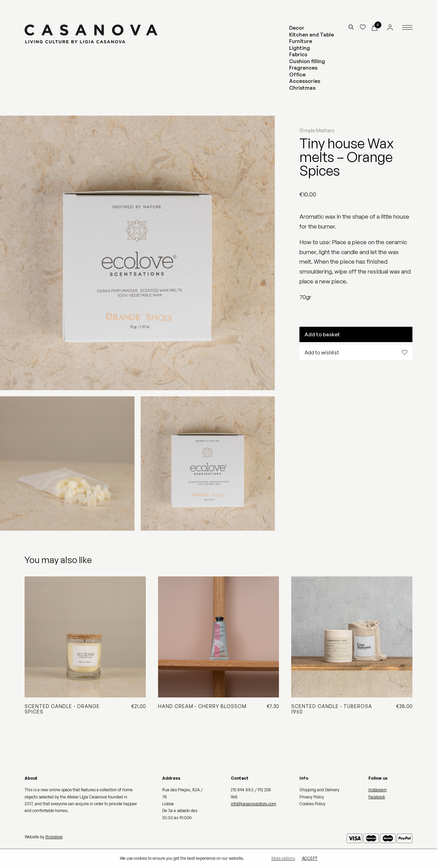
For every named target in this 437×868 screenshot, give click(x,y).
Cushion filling (307, 61)
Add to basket (322, 334)
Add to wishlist (356, 352)
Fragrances (303, 68)
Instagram (378, 790)
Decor (297, 28)
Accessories (305, 81)
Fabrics (298, 54)
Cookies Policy (312, 804)
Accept (310, 859)
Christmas (302, 88)
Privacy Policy (312, 797)
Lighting (300, 48)
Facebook (377, 797)
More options (283, 859)
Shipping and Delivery (319, 790)
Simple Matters (317, 130)
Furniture (301, 41)
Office (297, 75)
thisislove (54, 837)
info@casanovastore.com (253, 804)
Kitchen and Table (312, 35)
